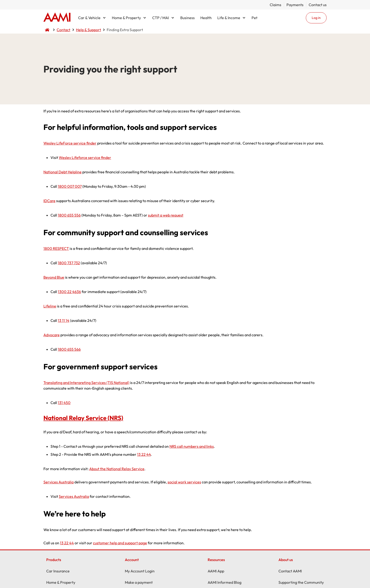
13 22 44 (144, 454)
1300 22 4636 (69, 292)
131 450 (64, 403)
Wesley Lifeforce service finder (85, 158)
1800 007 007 (70, 186)
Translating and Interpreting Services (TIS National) (86, 383)
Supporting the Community (301, 582)
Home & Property (126, 18)
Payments (295, 5)
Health (206, 18)
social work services (184, 482)
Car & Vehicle (89, 18)
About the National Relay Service (117, 469)
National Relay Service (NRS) (83, 418)
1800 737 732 (69, 263)
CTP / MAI (161, 18)
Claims (275, 5)
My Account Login (140, 571)
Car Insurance (58, 571)
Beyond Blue (54, 277)
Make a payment (139, 582)
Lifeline (50, 306)
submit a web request (166, 215)
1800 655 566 (69, 349)
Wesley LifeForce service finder (70, 143)
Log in (316, 18)
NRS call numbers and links (192, 446)
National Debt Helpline (63, 172)
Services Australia (59, 482)
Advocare (52, 335)
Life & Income (229, 18)
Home (57, 18)
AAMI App (216, 571)
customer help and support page (120, 543)
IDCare (49, 201)
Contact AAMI (290, 571)
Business (187, 18)
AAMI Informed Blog (225, 582)
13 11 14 (64, 320)
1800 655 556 (69, 215)
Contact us (318, 5)
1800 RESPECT (56, 248)
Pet (254, 18)
